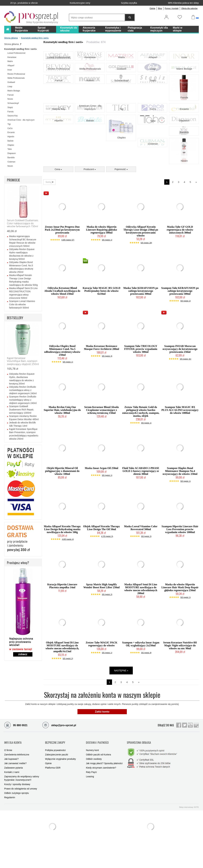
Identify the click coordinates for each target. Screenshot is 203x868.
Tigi (121, 128)
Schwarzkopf (121, 96)
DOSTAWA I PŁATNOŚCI (97, 770)
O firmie (8, 775)
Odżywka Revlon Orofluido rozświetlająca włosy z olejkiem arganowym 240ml (23, 390)
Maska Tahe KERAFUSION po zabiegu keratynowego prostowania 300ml (141, 321)
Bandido (184, 160)
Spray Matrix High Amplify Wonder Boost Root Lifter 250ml (101, 616)
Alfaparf (152, 63)
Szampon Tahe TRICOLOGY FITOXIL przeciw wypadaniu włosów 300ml (141, 379)
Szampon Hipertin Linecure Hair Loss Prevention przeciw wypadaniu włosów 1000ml (180, 560)
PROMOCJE (13, 180)
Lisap (152, 80)
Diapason (184, 144)
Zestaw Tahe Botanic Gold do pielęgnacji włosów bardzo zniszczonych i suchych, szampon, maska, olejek (141, 442)
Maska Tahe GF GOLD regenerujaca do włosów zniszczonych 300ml (180, 260)
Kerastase (90, 63)
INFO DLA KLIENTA (13, 770)
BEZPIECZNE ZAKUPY (55, 770)
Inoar (184, 63)
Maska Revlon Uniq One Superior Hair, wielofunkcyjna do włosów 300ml (62, 440)
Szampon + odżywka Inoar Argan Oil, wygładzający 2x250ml (141, 674)
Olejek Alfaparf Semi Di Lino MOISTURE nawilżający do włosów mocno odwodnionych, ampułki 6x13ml (62, 677)
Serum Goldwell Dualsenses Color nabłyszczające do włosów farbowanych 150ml (23, 223)
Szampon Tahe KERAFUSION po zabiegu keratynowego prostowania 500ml (180, 321)
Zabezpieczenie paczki (57, 780)
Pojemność (121, 200)
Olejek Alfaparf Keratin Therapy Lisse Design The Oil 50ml (102, 558)
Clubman (153, 177)
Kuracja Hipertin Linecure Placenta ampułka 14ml (62, 616)
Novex (90, 96)
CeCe (153, 128)
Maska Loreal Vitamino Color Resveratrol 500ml (141, 558)
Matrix (121, 63)
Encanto (184, 128)
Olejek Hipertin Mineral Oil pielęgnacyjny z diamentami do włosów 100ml (62, 502)
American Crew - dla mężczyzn (90, 127)
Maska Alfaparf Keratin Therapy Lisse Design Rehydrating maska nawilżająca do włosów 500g (62, 560)
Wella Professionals (90, 80)
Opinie (152, 8)
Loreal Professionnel (58, 63)
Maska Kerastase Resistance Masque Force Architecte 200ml (102, 378)
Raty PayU (91, 797)
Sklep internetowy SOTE (189, 832)
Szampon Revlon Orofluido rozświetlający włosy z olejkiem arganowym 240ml (23, 400)
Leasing (90, 802)
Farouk (58, 96)
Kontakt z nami (12, 797)
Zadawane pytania (13, 793)
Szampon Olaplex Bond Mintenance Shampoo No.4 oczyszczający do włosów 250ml (180, 502)
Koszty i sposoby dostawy (17, 809)
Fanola (184, 112)
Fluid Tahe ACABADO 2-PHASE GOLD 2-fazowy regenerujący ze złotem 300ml (141, 502)
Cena (58, 200)
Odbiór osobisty (94, 784)
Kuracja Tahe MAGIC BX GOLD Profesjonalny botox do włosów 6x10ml (101, 321)
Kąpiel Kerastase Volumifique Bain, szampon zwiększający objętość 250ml (23, 361)
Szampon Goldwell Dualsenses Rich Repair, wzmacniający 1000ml (21, 410)
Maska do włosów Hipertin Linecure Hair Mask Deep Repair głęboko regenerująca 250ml (180, 618)
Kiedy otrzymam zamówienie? (101, 793)
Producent (90, 200)
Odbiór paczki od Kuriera (98, 780)
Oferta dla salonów (189, 8)
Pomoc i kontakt (172, 8)
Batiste (90, 144)
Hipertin (58, 144)
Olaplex (121, 161)
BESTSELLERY (15, 318)
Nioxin (184, 193)
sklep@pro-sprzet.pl (59, 755)
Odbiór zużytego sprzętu (17, 818)
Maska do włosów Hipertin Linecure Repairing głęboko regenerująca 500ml (102, 260)
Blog (160, 8)
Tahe (152, 145)
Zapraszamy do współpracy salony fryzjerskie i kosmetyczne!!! (22, 803)
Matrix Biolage (184, 80)
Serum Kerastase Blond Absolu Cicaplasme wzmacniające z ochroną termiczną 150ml (102, 440)
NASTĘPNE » (121, 701)
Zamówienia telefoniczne (17, 780)
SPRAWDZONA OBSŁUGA (139, 770)
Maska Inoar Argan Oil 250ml (101, 499)
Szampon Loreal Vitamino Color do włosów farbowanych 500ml (22, 304)
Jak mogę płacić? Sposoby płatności (104, 788)
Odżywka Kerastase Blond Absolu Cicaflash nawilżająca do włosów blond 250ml (62, 321)
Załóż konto (102, 742)
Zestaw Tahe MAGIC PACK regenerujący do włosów (102, 674)
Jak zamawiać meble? (15, 788)
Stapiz (152, 96)
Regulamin (10, 823)
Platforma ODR (53, 793)
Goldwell (121, 80)
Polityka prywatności (55, 775)
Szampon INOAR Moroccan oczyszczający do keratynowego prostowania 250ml (180, 379)
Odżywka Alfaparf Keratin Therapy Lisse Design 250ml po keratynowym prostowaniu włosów (141, 262)
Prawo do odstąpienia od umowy (21, 814)
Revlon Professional (58, 80)
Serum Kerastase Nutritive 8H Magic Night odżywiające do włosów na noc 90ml (180, 676)
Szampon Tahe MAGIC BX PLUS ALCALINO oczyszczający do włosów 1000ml (180, 440)
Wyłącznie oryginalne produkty (60, 784)
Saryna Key (58, 128)
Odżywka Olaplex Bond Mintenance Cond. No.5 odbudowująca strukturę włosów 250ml (62, 381)
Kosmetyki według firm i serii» (21, 49)
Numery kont (92, 775)
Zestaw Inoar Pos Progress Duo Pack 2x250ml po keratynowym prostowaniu (62, 260)
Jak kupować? (11, 784)
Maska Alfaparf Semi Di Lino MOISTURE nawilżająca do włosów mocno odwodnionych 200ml (141, 619)
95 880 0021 (16, 755)
